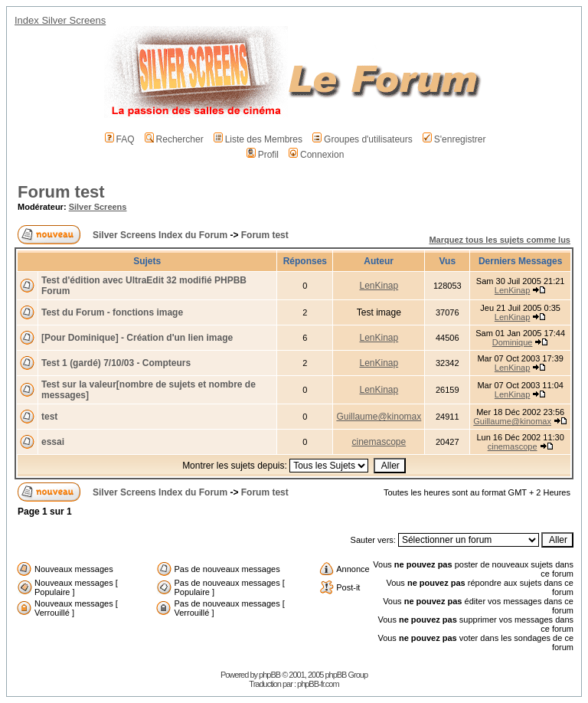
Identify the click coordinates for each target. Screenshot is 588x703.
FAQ (120, 139)
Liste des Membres (258, 139)
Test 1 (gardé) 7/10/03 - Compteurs (116, 363)
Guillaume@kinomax (379, 417)
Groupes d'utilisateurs (363, 139)
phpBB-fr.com (318, 684)
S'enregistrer (454, 139)
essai (53, 442)
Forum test (61, 192)
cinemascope (379, 442)
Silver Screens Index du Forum (160, 235)
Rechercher (174, 139)
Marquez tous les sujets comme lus (500, 240)
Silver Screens (98, 207)
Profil (263, 155)
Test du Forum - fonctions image (112, 312)
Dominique (513, 342)
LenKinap (379, 286)
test (49, 417)
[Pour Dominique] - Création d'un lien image (137, 338)
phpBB (269, 675)
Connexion (316, 155)
